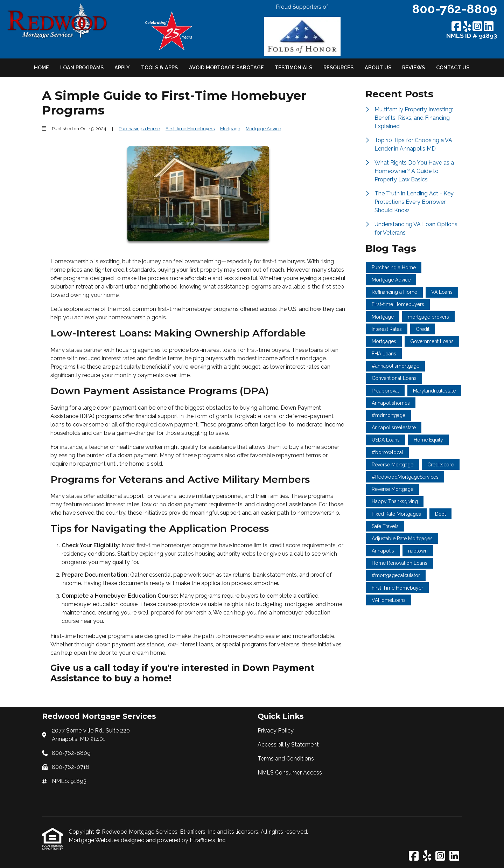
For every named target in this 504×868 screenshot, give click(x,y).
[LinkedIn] (489, 27)
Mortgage (230, 129)
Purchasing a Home (139, 129)
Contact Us (453, 67)
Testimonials (293, 67)
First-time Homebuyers (190, 129)
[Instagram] (477, 27)
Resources (338, 67)
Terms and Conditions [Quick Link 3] (286, 759)
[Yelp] (467, 27)
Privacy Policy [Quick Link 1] (276, 731)
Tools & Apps (159, 67)
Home (41, 67)
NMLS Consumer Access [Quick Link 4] (290, 773)
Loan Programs (82, 67)
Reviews (414, 67)
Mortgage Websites (95, 840)
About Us (378, 67)
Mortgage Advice (263, 129)
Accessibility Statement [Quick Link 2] (288, 745)
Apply (122, 67)
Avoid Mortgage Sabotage (226, 67)
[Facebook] (456, 27)
